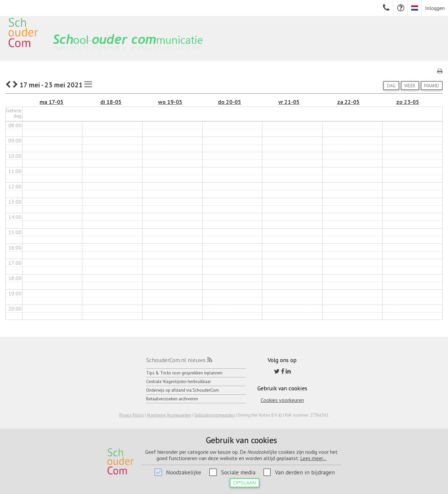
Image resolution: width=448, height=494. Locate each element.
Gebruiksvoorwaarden (215, 415)
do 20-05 (229, 102)
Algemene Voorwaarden (169, 415)
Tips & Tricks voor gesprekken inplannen (184, 373)
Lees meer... (313, 458)
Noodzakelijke (184, 472)
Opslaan (245, 483)
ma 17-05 (51, 102)
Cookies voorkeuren (282, 400)
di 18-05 (111, 102)
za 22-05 (348, 102)
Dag (391, 86)
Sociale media (238, 472)
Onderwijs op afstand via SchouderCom (182, 390)
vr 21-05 (289, 102)
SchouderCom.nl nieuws (176, 360)
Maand (432, 86)
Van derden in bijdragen (305, 472)
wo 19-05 (170, 102)
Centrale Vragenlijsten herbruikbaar (179, 382)
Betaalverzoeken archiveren (172, 399)
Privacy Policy (132, 415)
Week (410, 86)
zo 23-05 (408, 102)
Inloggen (435, 8)
